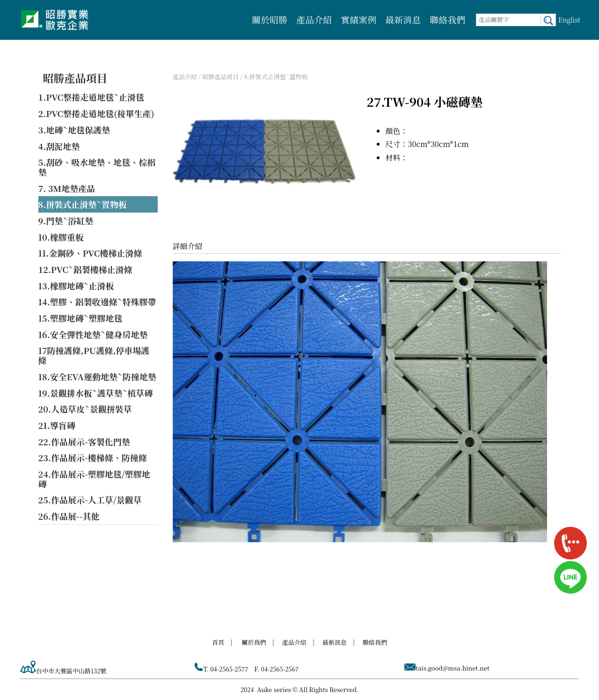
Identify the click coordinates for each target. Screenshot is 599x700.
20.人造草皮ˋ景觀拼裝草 (85, 409)
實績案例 (358, 19)
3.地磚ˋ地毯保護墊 (74, 130)
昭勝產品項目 (75, 78)
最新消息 (403, 19)
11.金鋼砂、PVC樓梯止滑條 (90, 253)
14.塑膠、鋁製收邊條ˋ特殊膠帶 (97, 302)
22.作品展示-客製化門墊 (84, 442)
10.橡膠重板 (61, 237)
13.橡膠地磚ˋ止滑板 (76, 286)
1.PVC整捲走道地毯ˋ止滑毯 (91, 97)
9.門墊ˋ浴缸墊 (66, 221)
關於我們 (254, 642)
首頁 (218, 642)
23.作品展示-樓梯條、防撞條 (93, 457)
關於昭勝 (270, 19)
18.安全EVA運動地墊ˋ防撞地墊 (97, 376)
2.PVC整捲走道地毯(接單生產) (96, 113)
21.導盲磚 (57, 425)
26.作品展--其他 (69, 516)
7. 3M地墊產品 (67, 188)
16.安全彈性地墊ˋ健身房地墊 (93, 334)
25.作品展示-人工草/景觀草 (90, 500)
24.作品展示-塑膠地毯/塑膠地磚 (94, 479)
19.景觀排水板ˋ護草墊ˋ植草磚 (96, 393)
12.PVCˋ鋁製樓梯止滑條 (85, 269)
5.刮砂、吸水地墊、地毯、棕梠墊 (97, 167)
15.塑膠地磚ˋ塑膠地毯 (80, 318)
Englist (569, 20)
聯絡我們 (447, 19)
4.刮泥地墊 (59, 146)
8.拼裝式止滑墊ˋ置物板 (83, 204)
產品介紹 (314, 19)
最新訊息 (335, 642)
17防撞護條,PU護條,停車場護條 (94, 355)
